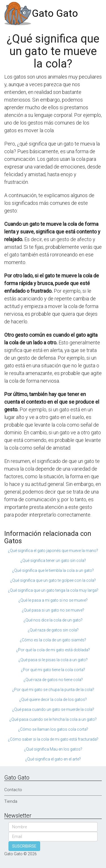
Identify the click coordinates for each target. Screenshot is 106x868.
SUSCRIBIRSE (24, 846)
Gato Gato (55, 13)
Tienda (11, 801)
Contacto (13, 790)
